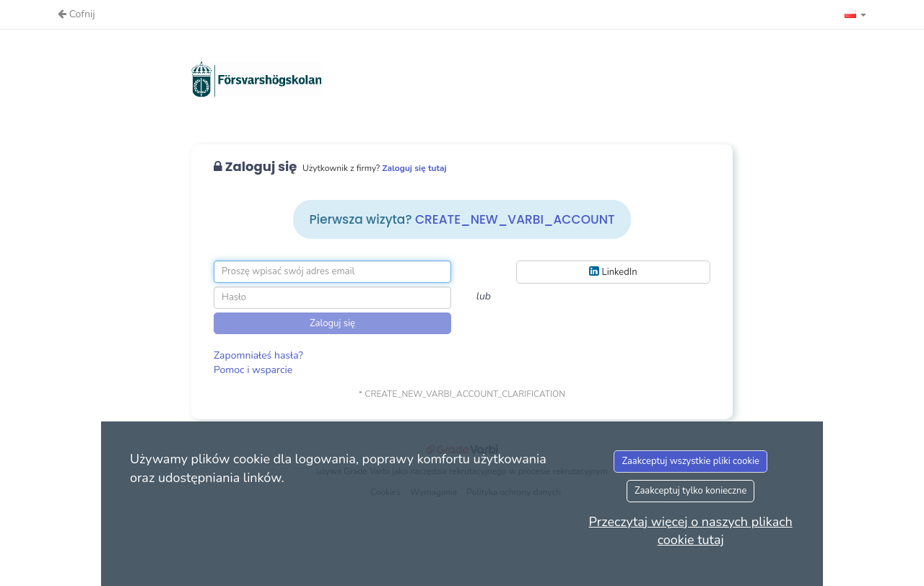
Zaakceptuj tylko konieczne (691, 491)
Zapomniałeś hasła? (258, 355)
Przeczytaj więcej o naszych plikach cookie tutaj (691, 531)
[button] (855, 14)
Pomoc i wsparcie (253, 370)
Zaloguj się (332, 323)
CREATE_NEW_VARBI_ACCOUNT (515, 219)
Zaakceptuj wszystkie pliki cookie (690, 461)
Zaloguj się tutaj (414, 168)
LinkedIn (613, 272)
